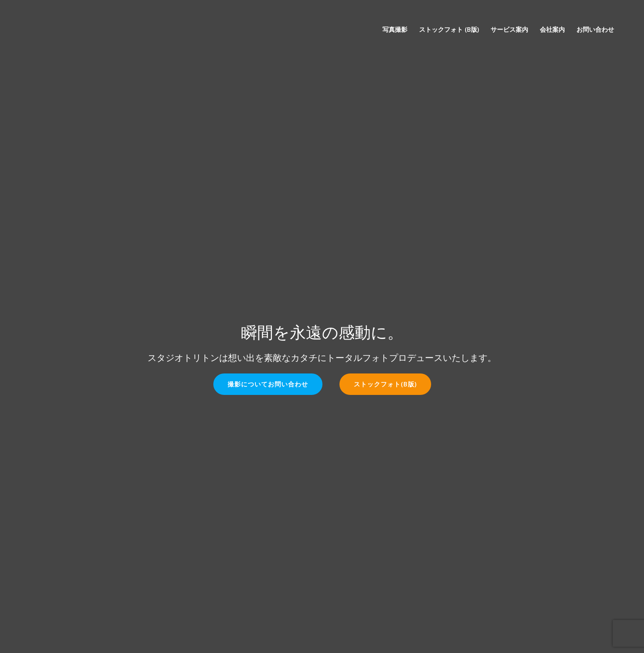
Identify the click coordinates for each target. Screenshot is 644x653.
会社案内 (552, 29)
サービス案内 (509, 29)
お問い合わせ (595, 29)
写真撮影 (395, 29)
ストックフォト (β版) (449, 29)
